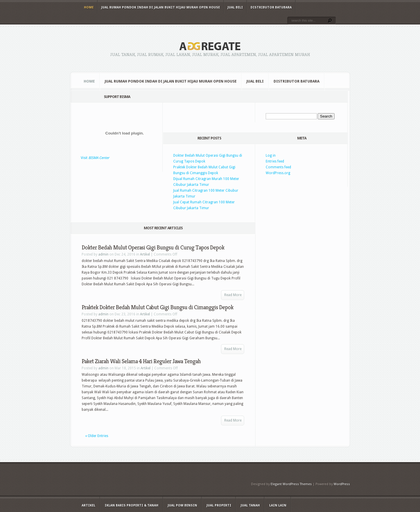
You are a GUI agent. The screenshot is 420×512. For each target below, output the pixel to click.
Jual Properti (219, 505)
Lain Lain (278, 505)
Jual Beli (235, 7)
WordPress (342, 484)
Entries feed (275, 161)
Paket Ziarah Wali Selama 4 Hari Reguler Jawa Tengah (141, 361)
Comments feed (278, 167)
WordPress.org (278, 173)
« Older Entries (97, 436)
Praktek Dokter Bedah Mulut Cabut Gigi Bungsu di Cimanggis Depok (157, 307)
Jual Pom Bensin (182, 505)
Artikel (145, 254)
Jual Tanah (250, 505)
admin (103, 254)
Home (89, 7)
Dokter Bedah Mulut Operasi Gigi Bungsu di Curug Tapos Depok (153, 248)
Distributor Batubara (271, 7)
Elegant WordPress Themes (291, 484)
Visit (95, 158)
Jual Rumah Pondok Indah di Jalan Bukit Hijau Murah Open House (161, 7)
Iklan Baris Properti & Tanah (132, 505)
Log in (271, 155)
